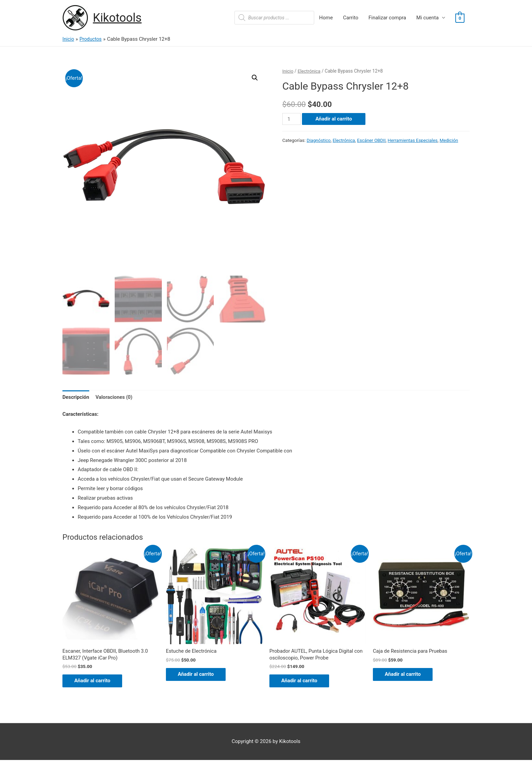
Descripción (76, 397)
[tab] (76, 398)
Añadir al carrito (334, 119)
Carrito (351, 18)
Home (326, 18)
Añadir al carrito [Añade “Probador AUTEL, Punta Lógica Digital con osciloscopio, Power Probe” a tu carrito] (301, 682)
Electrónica (309, 71)
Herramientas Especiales (414, 140)
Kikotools (118, 18)
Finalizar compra (387, 18)
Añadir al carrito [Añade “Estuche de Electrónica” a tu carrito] (198, 675)
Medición (451, 140)
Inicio (288, 71)
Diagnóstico (319, 140)
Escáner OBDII (372, 140)
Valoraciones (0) (115, 397)
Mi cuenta (427, 18)
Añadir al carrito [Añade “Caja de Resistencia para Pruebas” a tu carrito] (405, 675)
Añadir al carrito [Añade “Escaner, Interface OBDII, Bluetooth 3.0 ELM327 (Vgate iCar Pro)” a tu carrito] (94, 682)
